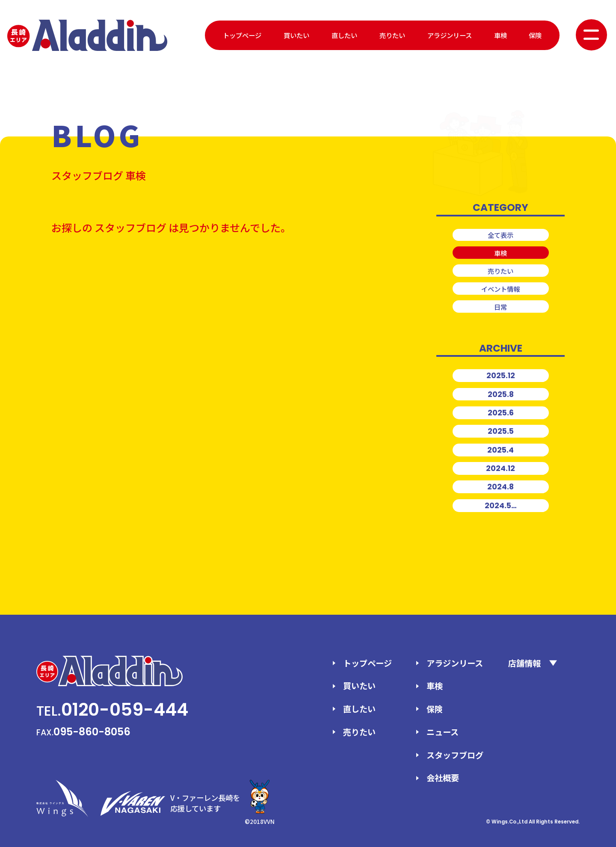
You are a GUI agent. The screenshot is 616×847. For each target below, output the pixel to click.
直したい (344, 35)
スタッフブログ (455, 755)
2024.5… (501, 506)
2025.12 (501, 376)
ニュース (443, 732)
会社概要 (443, 778)
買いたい (296, 35)
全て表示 (500, 235)
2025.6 (501, 413)
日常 (500, 307)
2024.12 (500, 468)
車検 (500, 35)
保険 (535, 35)
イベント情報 (500, 289)
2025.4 (500, 450)
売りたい (392, 35)
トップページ (242, 35)
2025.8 (501, 394)
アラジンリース (450, 35)
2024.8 (500, 487)
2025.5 (501, 431)
